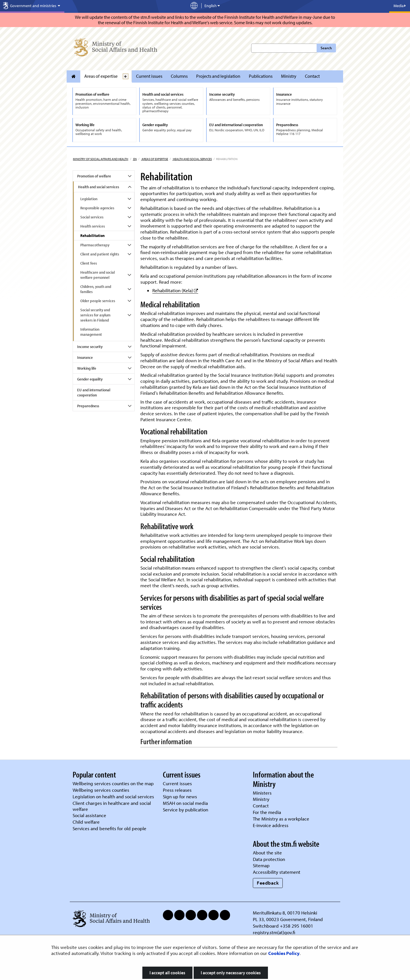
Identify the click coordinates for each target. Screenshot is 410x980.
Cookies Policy (284, 953)
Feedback (268, 883)
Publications (261, 76)
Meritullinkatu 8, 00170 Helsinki (285, 913)
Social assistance (89, 815)
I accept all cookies (167, 973)
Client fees (89, 263)
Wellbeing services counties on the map (113, 783)
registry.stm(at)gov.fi (275, 932)
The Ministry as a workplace (281, 819)
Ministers (262, 793)
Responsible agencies (97, 208)
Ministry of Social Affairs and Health (101, 159)
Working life (87, 368)
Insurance (85, 357)
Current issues (149, 76)
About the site (267, 853)
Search (326, 48)
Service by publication (185, 810)
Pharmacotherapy (95, 245)
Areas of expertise (101, 76)
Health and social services (192, 159)
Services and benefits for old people (109, 828)
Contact (312, 76)
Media (400, 6)
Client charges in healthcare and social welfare (112, 806)
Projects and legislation (218, 76)
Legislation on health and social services (113, 796)
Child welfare (86, 822)
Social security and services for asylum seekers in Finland (95, 315)
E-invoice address (271, 825)
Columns (179, 76)
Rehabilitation (93, 236)
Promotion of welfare (94, 176)
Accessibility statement (277, 872)
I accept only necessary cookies (231, 973)
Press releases (177, 790)
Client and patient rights (100, 254)
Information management (91, 332)
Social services (92, 217)
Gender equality (90, 379)
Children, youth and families (96, 289)
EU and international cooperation (94, 392)
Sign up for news (180, 796)
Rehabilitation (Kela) (175, 290)
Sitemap (261, 865)
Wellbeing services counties (101, 790)
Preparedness (88, 406)
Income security (90, 347)
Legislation (89, 199)
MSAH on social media (185, 803)
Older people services (98, 301)
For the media (267, 812)
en (135, 159)
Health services (93, 226)
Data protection (269, 859)
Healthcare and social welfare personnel (98, 275)
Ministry (289, 76)
